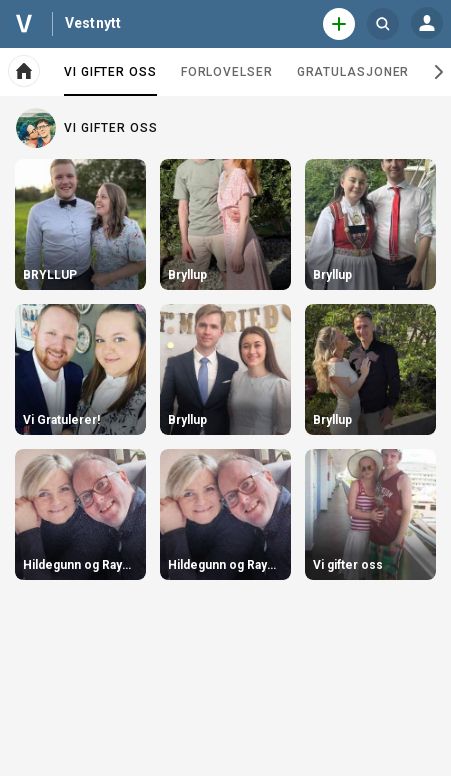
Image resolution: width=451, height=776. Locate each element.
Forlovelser (227, 72)
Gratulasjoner (353, 72)
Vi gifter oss (110, 80)
